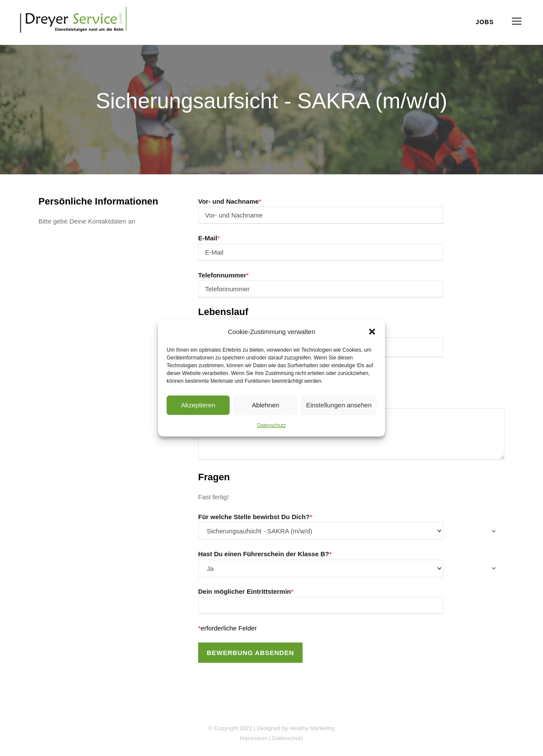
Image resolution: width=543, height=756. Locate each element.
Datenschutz (272, 425)
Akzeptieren (198, 405)
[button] (372, 331)
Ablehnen (265, 405)
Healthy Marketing (312, 728)
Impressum (253, 738)
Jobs (485, 22)
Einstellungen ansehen (339, 405)
